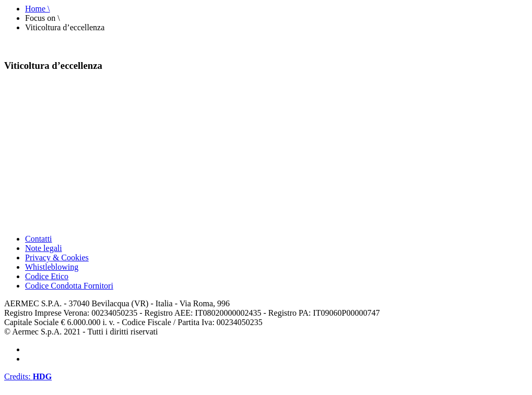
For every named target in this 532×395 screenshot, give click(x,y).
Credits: (28, 376)
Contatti (39, 239)
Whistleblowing (52, 267)
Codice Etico (47, 276)
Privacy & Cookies (57, 258)
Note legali (44, 248)
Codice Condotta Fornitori (69, 286)
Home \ (38, 9)
